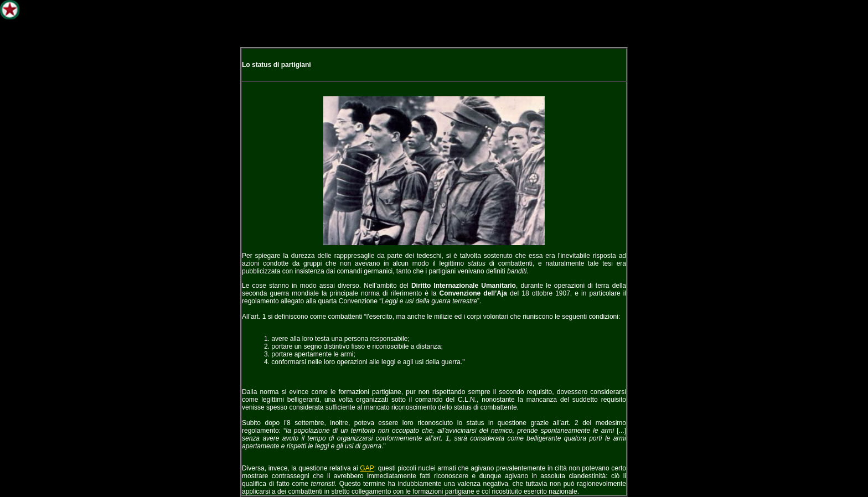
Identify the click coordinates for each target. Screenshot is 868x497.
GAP (367, 468)
